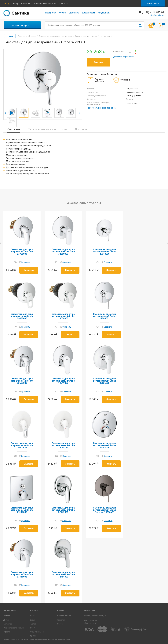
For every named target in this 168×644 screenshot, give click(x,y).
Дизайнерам (88, 13)
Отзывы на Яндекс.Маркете (45, 4)
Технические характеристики (47, 129)
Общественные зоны (39, 632)
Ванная (33, 616)
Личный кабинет (153, 3)
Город (6, 4)
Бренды (33, 636)
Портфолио (51, 13)
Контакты (64, 4)
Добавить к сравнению (124, 57)
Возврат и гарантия (21, 4)
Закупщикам (104, 13)
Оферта (7, 632)
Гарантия (61, 620)
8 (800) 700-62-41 (91, 620)
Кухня (33, 628)
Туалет (33, 624)
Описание (14, 129)
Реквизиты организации (14, 628)
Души (33, 620)
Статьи (60, 624)
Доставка (74, 13)
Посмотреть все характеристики (101, 108)
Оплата (63, 13)
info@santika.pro (157, 15)
